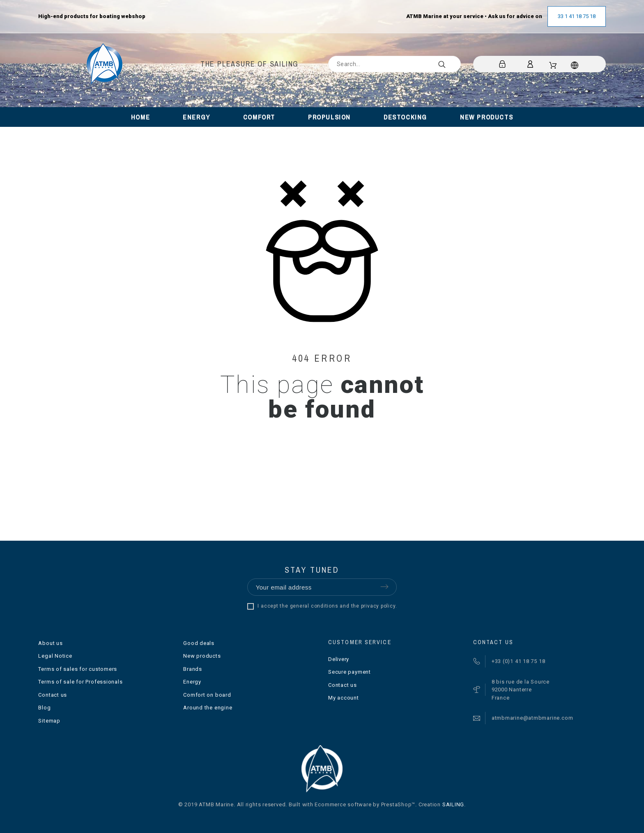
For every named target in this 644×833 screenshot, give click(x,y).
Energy (192, 682)
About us (50, 643)
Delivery (339, 659)
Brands (193, 669)
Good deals (199, 643)
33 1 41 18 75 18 (577, 16)
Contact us (53, 695)
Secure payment (350, 672)
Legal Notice (55, 656)
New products (202, 656)
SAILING (453, 804)
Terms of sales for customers (78, 669)
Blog (44, 708)
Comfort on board (207, 695)
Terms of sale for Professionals (80, 682)
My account (344, 698)
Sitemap (49, 721)
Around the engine (208, 708)
